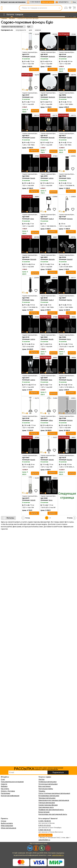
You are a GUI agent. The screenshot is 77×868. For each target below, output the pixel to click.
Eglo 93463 (26, 458)
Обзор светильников (8, 828)
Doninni (33, 138)
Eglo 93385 (44, 498)
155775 (54, 278)
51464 (54, 398)
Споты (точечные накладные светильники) (54, 793)
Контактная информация (10, 796)
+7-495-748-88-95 (35, 2)
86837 (54, 237)
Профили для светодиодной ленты (51, 810)
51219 (36, 34)
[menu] (13, 15)
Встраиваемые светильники (49, 796)
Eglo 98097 (62, 298)
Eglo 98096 (62, 95)
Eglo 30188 (26, 418)
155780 (36, 237)
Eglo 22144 (62, 54)
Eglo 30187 (26, 95)
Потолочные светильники (48, 784)
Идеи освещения (7, 826)
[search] (59, 8)
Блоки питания (44, 812)
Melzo (69, 178)
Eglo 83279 (26, 498)
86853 (54, 357)
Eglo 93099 (44, 378)
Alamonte (52, 259)
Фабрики (4, 786)
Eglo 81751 (26, 54)
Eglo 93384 (62, 337)
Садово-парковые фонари (48, 805)
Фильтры (8, 518)
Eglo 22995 (44, 176)
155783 (54, 34)
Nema (69, 339)
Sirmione (70, 219)
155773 (36, 115)
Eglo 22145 (26, 337)
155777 (72, 278)
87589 (36, 437)
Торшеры (42, 791)
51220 (36, 478)
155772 (72, 115)
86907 (73, 437)
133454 (36, 278)
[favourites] (36, 47)
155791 (72, 237)
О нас (3, 779)
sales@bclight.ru (63, 2)
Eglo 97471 (44, 217)
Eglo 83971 (44, 418)
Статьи (3, 821)
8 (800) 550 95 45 (45, 830)
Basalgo (70, 380)
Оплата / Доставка (8, 791)
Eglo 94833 (44, 257)
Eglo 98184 (62, 257)
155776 (72, 75)
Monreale (52, 138)
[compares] (30, 47)
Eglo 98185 (44, 298)
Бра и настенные (45, 786)
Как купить (5, 789)
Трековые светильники (47, 798)
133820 (72, 197)
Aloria (32, 219)
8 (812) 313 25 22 (45, 825)
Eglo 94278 (62, 458)
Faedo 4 (51, 219)
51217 (54, 437)
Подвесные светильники (47, 782)
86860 (36, 197)
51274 (36, 398)
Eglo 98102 (44, 54)
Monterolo (52, 57)
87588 (54, 317)
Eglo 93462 (44, 337)
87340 (73, 34)
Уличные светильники (47, 803)
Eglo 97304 (26, 298)
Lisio (32, 97)
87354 (54, 156)
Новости (4, 784)
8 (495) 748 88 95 (45, 821)
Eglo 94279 (62, 378)
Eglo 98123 (26, 257)
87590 (36, 156)
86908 (73, 357)
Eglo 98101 (44, 95)
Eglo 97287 (62, 217)
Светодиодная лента (46, 807)
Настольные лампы (46, 789)
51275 (36, 75)
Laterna (69, 57)
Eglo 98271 (62, 136)
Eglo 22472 (26, 378)
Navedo (33, 178)
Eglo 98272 (26, 136)
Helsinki (33, 57)
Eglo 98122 (44, 136)
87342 (36, 317)
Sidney (51, 420)
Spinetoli (70, 259)
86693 (54, 478)
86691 (73, 317)
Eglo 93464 (26, 176)
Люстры (41, 779)
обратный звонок (48, 2)
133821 (72, 398)
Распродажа (5, 793)
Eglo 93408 (26, 217)
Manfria (69, 97)
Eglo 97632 (62, 176)
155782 (54, 75)
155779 (54, 115)
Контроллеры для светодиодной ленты (53, 814)
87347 (36, 357)
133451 (72, 156)
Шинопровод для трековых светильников (54, 800)
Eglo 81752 (44, 458)
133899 (54, 197)
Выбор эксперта (7, 823)
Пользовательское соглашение (12, 782)
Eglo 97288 (62, 418)
